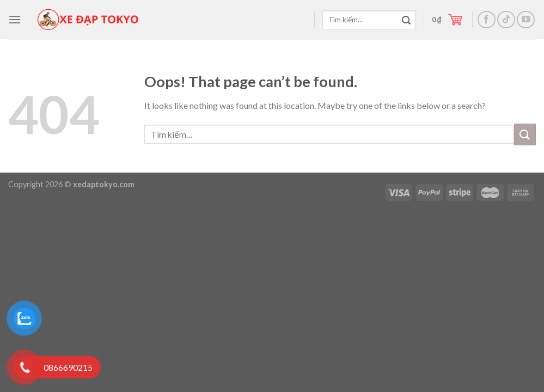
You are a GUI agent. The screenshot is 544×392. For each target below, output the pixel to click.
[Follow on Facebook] (487, 20)
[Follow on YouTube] (526, 20)
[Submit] (407, 21)
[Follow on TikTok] (506, 20)
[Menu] (15, 19)
